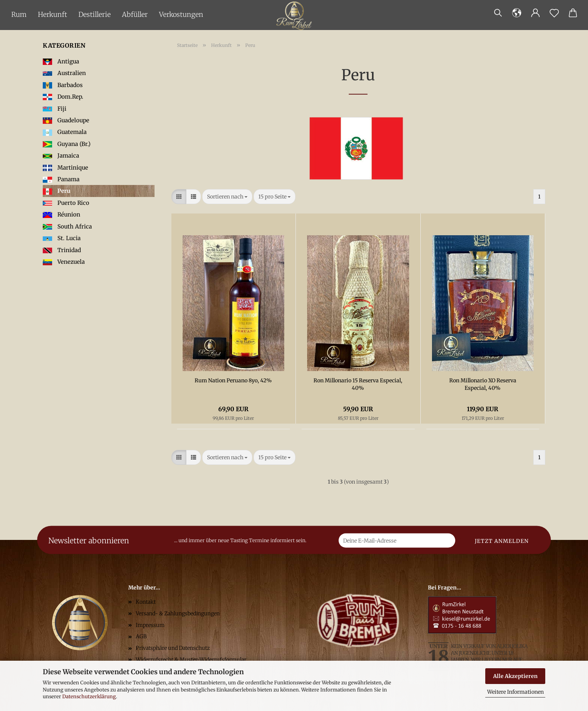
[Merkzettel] (554, 13)
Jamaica (61, 156)
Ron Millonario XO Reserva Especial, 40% (483, 384)
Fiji (55, 109)
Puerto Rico (66, 203)
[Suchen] (498, 13)
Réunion (61, 214)
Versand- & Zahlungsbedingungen (178, 613)
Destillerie (94, 14)
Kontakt (146, 602)
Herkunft (52, 14)
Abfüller (135, 14)
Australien (64, 73)
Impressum (150, 625)
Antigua (61, 61)
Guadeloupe (66, 120)
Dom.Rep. (63, 97)
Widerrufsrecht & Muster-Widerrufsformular (191, 660)
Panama (61, 179)
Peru (57, 191)
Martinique (65, 168)
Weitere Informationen (515, 692)
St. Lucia (62, 238)
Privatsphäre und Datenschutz (173, 648)
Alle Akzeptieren (515, 676)
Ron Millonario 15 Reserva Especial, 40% (358, 384)
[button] (517, 13)
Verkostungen (181, 14)
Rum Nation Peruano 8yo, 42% (233, 380)
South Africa (67, 226)
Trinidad (62, 250)
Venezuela (64, 262)
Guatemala (65, 132)
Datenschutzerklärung (89, 697)
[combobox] (227, 197)
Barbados (63, 85)
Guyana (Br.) (67, 144)
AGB (141, 636)
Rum (19, 14)
